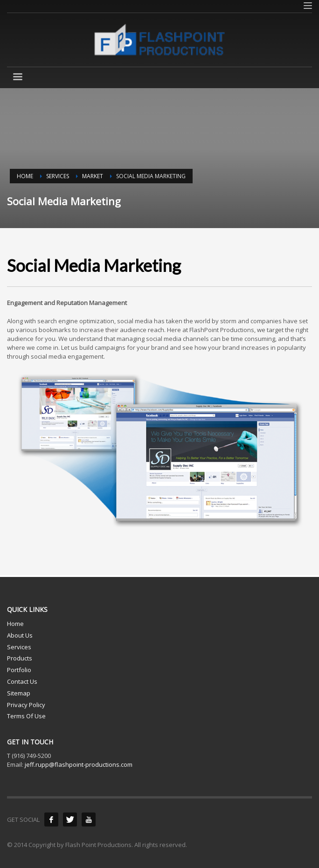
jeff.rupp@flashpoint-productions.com (79, 764)
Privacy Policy (26, 705)
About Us (20, 635)
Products (20, 658)
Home (15, 624)
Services (19, 647)
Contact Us (22, 681)
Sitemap (19, 693)
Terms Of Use (26, 716)
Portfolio (19, 670)
